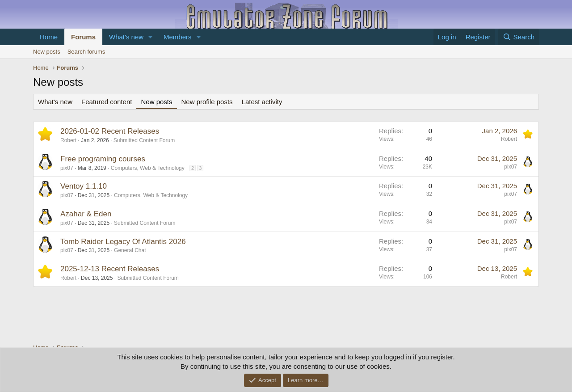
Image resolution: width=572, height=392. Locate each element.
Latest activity (262, 102)
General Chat (130, 250)
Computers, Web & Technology (148, 168)
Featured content (107, 102)
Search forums (86, 52)
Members (178, 37)
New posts (47, 52)
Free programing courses (103, 159)
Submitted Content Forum (144, 140)
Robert (68, 140)
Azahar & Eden (86, 214)
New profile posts (207, 102)
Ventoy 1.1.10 (84, 186)
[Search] (519, 37)
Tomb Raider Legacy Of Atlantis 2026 (123, 242)
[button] (151, 37)
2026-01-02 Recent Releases (110, 131)
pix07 (67, 168)
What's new (126, 37)
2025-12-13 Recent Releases (110, 269)
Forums (83, 37)
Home (49, 37)
